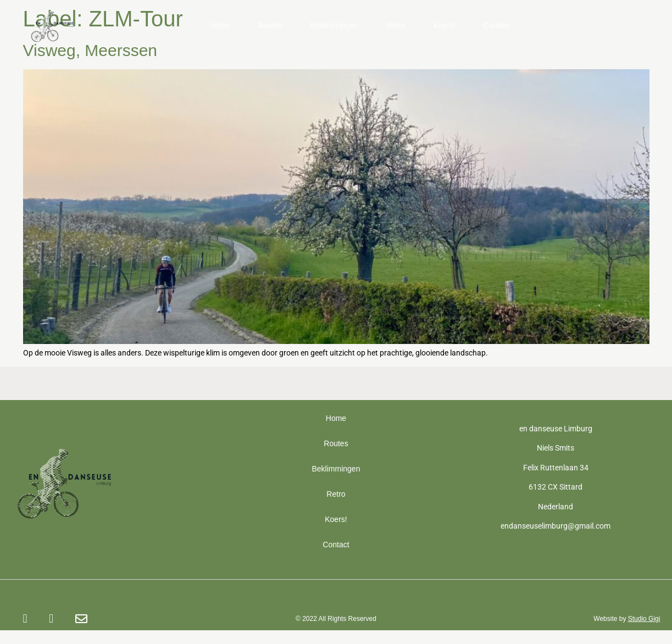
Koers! (445, 25)
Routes (270, 25)
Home (220, 25)
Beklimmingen (335, 25)
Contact (497, 25)
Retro (396, 25)
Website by (627, 619)
